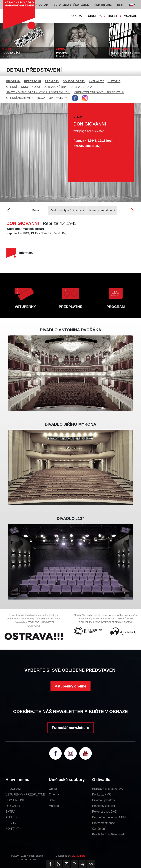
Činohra (54, 794)
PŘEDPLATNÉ (70, 307)
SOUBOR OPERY (74, 81)
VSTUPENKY (25, 307)
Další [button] (120, 5)
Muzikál (54, 806)
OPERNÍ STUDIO (17, 87)
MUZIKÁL (130, 16)
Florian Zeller (62, 56)
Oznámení (99, 829)
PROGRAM (13, 81)
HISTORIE (114, 81)
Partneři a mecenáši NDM (109, 817)
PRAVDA (62, 53)
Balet (52, 800)
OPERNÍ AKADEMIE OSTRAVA (26, 98)
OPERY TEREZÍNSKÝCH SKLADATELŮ (99, 92)
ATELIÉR (12, 817)
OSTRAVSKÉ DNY (55, 87)
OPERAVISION (58, 98)
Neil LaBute (7, 56)
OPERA (77, 16)
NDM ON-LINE (15, 800)
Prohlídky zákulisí (104, 806)
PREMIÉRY (52, 81)
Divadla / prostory (104, 800)
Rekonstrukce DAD (105, 812)
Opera (53, 789)
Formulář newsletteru (70, 728)
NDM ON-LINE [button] (103, 5)
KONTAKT (12, 829)
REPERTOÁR (33, 81)
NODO (36, 87)
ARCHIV (11, 823)
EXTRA (10, 812)
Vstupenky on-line (70, 686)
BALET (113, 16)
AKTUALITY (96, 81)
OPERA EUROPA (81, 87)
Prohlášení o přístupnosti (108, 834)
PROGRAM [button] (42, 5)
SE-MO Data (79, 856)
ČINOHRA (95, 16)
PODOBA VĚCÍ (11, 53)
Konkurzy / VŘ (102, 794)
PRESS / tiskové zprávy (108, 789)
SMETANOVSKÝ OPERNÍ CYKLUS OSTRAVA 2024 (38, 92)
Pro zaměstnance (104, 823)
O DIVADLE (13, 806)
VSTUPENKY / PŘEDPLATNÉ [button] (71, 5)
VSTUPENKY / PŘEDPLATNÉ (25, 794)
